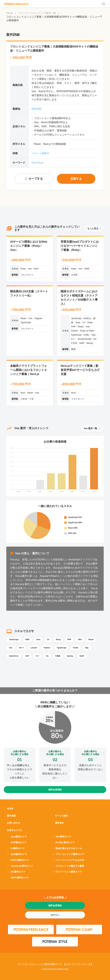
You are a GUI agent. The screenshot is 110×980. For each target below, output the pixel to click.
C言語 (58, 656)
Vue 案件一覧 (92, 428)
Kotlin (76, 648)
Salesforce (14, 656)
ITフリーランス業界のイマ (69, 872)
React (91, 640)
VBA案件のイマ (63, 837)
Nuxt (41, 163)
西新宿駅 (37, 109)
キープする (36, 179)
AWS (27, 640)
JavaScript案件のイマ (22, 866)
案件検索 (11, 816)
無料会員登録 (55, 790)
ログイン (55, 915)
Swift (82, 656)
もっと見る (95, 228)
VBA (80, 640)
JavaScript (14, 640)
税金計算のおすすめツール (69, 848)
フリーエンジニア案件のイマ (70, 854)
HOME (10, 809)
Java (38, 640)
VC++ (22, 648)
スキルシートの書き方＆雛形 (70, 866)
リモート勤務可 (40, 153)
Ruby (58, 640)
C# (48, 640)
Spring (70, 656)
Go (47, 656)
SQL (87, 648)
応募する (76, 179)
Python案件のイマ (20, 860)
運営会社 (59, 823)
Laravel (34, 648)
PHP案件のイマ (19, 842)
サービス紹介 (62, 816)
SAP (27, 656)
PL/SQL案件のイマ (65, 842)
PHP (69, 640)
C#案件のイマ (18, 848)
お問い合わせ (14, 823)
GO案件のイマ (18, 872)
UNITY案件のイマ (20, 878)
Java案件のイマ (19, 837)
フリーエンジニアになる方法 (70, 860)
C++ (37, 656)
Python (47, 648)
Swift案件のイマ (19, 854)
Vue (34, 163)
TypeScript (62, 648)
